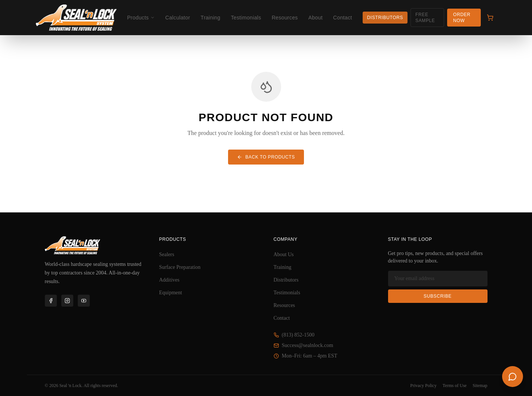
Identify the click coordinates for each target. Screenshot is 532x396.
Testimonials (246, 18)
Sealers (167, 254)
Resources (285, 18)
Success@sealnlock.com (304, 345)
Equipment (171, 293)
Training (211, 18)
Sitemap (480, 386)
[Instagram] (67, 301)
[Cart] (490, 18)
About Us (284, 254)
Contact (343, 18)
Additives (169, 280)
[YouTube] (84, 301)
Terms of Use (455, 386)
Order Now (462, 18)
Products (141, 18)
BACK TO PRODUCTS (266, 157)
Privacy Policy (423, 386)
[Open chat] (513, 377)
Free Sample (425, 18)
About (316, 18)
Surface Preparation (180, 267)
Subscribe (438, 296)
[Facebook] (51, 301)
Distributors (385, 18)
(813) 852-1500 (294, 335)
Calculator (178, 18)
